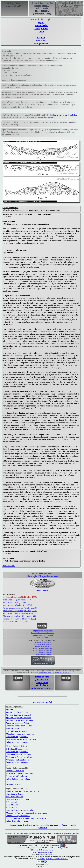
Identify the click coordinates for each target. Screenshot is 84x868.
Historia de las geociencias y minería (66, 834)
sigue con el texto (10, 547)
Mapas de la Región (14, 813)
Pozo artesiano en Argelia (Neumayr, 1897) (21, 613)
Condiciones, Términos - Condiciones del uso (54, 673)
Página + (41, 38)
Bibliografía (23, 818)
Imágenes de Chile (14, 784)
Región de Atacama (14, 791)
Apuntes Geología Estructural (18, 715)
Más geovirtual (41, 44)
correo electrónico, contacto (43, 850)
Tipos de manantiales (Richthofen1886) (20, 616)
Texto (41, 32)
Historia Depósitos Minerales (43, 650)
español (39, 590)
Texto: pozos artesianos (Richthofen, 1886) (21, 608)
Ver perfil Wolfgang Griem (42, 852)
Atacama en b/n (27, 810)
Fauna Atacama (13, 807)
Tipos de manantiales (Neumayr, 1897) (20, 619)
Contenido (41, 41)
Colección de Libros (38, 818)
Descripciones (41, 29)
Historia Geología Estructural (43, 648)
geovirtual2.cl (10, 834)
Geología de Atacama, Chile (18, 799)
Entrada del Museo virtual (17, 749)
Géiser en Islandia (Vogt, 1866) (16, 622)
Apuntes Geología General (17, 712)
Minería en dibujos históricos (19, 754)
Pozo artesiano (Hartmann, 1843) (17, 600)
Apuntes (10, 709)
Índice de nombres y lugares (18, 821)
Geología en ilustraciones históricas (42, 687)
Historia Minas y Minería (43, 652)
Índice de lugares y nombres (18, 779)
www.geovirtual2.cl (42, 702)
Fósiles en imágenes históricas (19, 757)
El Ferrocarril (12, 802)
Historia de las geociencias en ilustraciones (42, 680)
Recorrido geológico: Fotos (17, 723)
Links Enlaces (12, 818)
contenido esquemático (50, 825)
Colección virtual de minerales (19, 726)
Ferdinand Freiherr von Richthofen (64, 115)
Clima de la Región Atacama (18, 816)
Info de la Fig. (41, 25)
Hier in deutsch (9, 566)
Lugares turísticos (32, 791)
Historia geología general (43, 645)
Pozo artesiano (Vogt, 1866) (15, 602)
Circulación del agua (43, 638)
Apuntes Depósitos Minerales (19, 718)
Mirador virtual (13, 810)
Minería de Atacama (15, 797)
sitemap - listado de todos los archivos (24, 825)
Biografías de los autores (43, 654)
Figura (41, 23)
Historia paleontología (43, 646)
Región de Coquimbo (15, 771)
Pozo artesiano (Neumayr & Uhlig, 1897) (20, 611)
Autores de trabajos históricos (19, 760)
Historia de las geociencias (43, 643)
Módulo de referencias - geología (20, 734)
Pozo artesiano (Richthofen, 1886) (17, 605)
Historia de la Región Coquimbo (20, 773)
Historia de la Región (15, 794)
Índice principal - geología (17, 742)
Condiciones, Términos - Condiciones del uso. (52, 859)
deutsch (46, 590)
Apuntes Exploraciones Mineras (19, 720)
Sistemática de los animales (18, 731)
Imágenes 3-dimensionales (36, 813)
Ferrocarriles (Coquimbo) (17, 776)
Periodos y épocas (14, 728)
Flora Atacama (12, 805)
